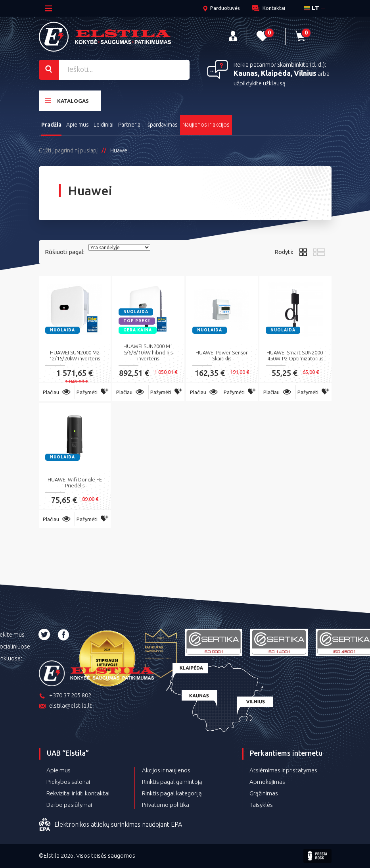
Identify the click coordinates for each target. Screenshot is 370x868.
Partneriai (130, 125)
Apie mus (78, 125)
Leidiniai (104, 125)
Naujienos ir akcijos (206, 125)
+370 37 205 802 (65, 696)
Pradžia (51, 125)
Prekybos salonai (68, 782)
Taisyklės (261, 805)
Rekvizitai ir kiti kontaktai (78, 793)
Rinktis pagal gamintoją (172, 782)
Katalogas (67, 101)
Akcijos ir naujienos (166, 770)
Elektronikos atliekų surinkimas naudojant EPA (110, 825)
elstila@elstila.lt (65, 706)
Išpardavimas (162, 125)
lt (312, 8)
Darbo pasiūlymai (69, 805)
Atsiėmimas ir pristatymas (283, 770)
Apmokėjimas (267, 782)
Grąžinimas (264, 793)
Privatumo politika (166, 805)
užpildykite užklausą (260, 83)
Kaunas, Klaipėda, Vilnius (275, 73)
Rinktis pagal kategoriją (172, 793)
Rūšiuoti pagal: (65, 252)
